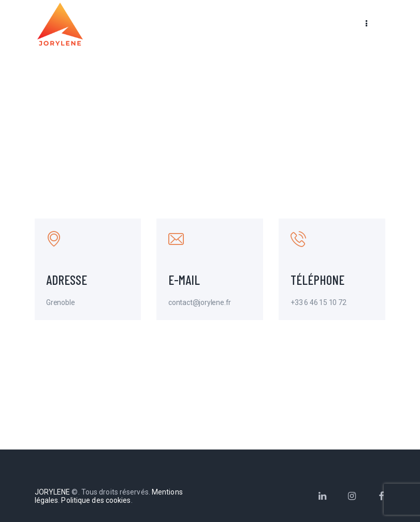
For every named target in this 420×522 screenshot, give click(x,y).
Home (186, 126)
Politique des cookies (96, 500)
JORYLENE (53, 492)
